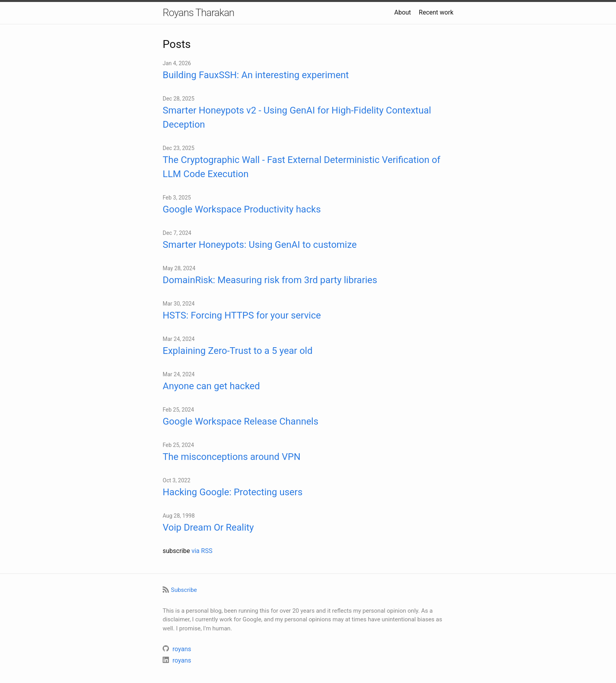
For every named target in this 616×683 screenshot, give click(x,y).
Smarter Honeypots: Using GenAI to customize (260, 245)
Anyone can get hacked (211, 386)
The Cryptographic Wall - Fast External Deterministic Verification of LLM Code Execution (302, 167)
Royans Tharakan (198, 13)
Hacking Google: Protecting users (233, 492)
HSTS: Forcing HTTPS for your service (242, 315)
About (402, 12)
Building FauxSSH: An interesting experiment (256, 75)
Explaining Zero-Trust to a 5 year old (237, 351)
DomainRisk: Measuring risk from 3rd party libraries (270, 280)
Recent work (436, 12)
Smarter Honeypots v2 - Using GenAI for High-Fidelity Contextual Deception (297, 117)
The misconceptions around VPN (232, 457)
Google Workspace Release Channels (240, 421)
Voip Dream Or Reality (208, 527)
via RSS (202, 551)
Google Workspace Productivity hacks (242, 209)
